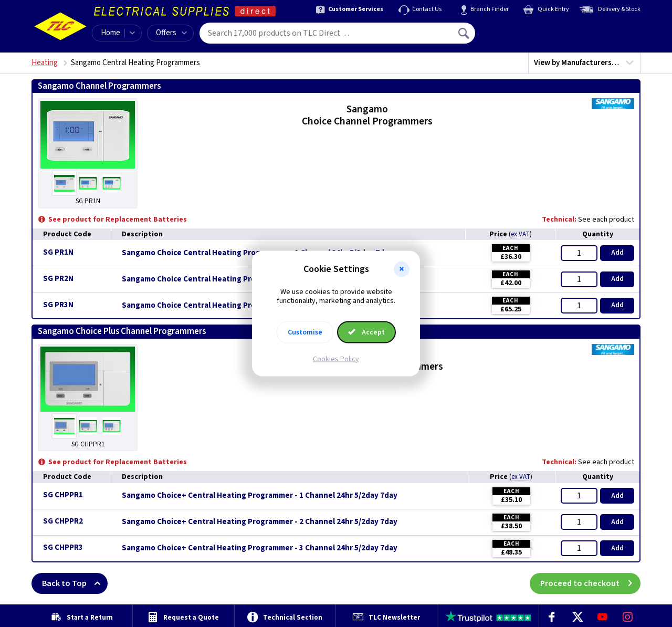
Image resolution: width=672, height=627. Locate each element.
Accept (366, 332)
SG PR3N (58, 305)
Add (617, 253)
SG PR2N (58, 279)
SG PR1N (58, 252)
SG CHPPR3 (63, 547)
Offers (171, 33)
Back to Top (75, 583)
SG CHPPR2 (63, 521)
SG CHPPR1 (63, 495)
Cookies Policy (336, 359)
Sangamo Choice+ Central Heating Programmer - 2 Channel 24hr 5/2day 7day (260, 522)
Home (111, 33)
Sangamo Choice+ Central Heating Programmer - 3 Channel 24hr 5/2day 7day (260, 548)
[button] (402, 269)
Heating (45, 63)
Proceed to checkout (590, 583)
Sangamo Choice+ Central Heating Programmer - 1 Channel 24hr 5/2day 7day (260, 496)
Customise (305, 332)
